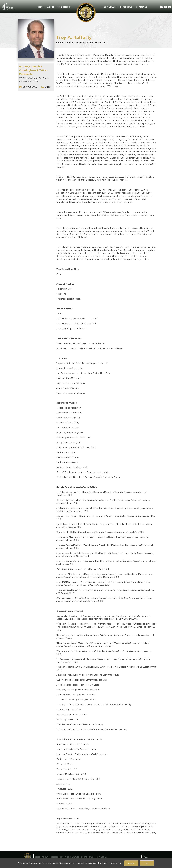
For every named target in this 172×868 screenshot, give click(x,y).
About (51, 7)
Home (41, 7)
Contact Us (142, 7)
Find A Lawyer (109, 7)
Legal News (126, 7)
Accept (131, 863)
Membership (64, 7)
